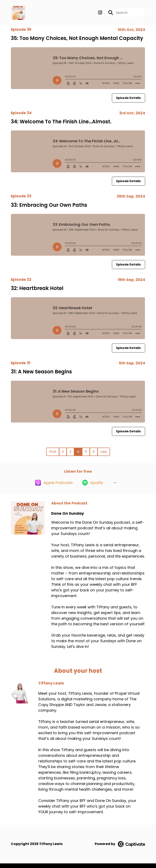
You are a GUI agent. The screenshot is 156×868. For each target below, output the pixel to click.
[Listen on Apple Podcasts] (52, 487)
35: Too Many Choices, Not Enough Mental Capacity (77, 40)
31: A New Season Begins (41, 374)
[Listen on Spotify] (93, 487)
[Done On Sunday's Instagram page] (100, 14)
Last (104, 454)
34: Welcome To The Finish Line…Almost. (61, 123)
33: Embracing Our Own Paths (49, 207)
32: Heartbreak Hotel (37, 290)
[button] (116, 487)
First (53, 454)
